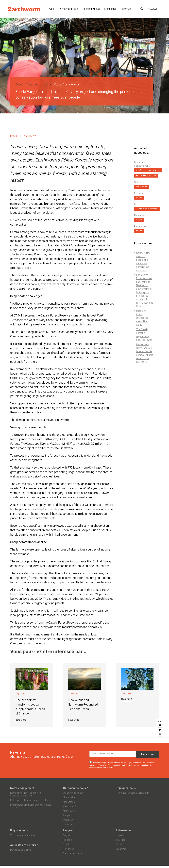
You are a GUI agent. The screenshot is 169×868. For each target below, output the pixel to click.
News (14, 136)
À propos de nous (69, 9)
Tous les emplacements (23, 835)
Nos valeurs (69, 802)
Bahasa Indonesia (72, 854)
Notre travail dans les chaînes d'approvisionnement (25, 794)
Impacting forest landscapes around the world (142, 318)
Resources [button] (110, 9)
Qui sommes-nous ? (76, 788)
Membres (68, 820)
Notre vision (69, 798)
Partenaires (69, 825)
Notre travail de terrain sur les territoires (31, 800)
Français (153, 9)
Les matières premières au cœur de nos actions (31, 806)
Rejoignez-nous (91, 9)
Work (52, 9)
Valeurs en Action (72, 806)
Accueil (20, 85)
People (67, 816)
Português (68, 849)
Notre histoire (70, 811)
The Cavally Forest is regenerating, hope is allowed (144, 335)
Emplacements (19, 831)
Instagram (121, 849)
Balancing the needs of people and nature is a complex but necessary (143, 262)
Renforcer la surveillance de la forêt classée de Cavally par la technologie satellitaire (145, 353)
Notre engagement (22, 788)
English (67, 835)
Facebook (121, 844)
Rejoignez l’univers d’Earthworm (133, 793)
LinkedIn (120, 835)
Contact (127, 9)
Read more (21, 720)
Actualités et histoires (39, 85)
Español (67, 844)
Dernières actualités (21, 850)
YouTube (121, 840)
